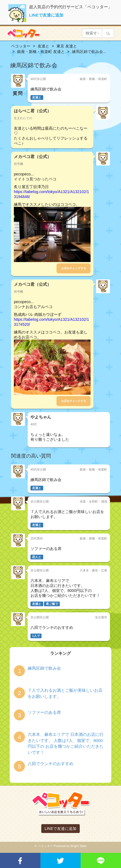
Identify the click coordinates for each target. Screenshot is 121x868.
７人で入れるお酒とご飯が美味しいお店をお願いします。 (65, 693)
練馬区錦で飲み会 (44, 668)
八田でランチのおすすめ (51, 764)
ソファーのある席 (44, 712)
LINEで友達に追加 (46, 15)
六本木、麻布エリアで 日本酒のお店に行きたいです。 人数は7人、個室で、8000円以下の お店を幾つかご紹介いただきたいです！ (66, 743)
